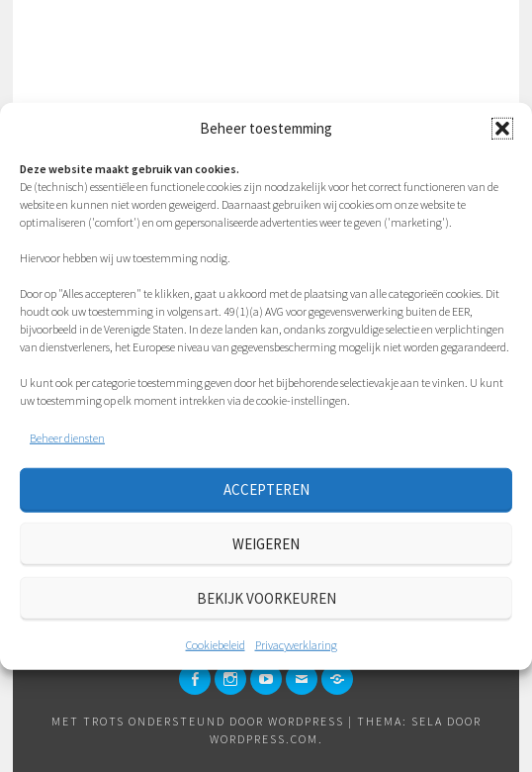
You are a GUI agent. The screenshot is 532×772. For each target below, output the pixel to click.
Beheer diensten (67, 437)
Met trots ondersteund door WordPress (198, 721)
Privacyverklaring (296, 644)
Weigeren (266, 544)
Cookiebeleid (216, 644)
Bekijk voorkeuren (266, 598)
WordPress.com (264, 739)
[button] (502, 129)
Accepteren (266, 489)
